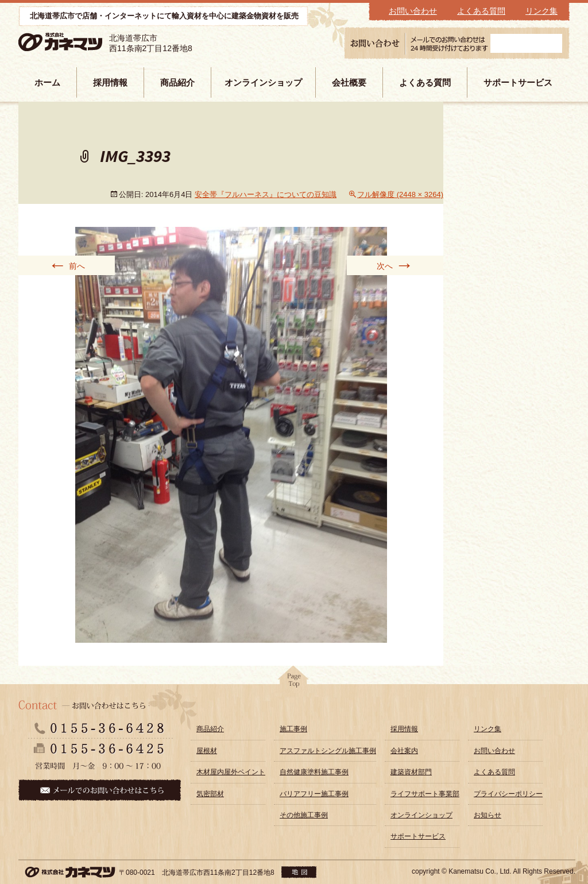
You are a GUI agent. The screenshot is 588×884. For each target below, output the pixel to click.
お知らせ (488, 815)
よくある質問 (481, 11)
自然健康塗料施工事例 (314, 772)
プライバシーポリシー (508, 794)
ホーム (47, 82)
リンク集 (541, 11)
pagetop (294, 680)
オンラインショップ (263, 82)
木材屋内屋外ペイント (231, 772)
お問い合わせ (413, 11)
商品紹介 (177, 82)
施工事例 (293, 729)
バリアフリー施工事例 (314, 794)
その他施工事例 (304, 815)
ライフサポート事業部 (425, 794)
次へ (395, 265)
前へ (67, 265)
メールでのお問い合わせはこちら (100, 790)
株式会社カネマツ (77, 42)
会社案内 (404, 751)
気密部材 (210, 794)
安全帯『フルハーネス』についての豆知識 (266, 194)
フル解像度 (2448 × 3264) (400, 194)
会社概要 (349, 82)
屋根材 (207, 751)
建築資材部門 (411, 772)
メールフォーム (526, 43)
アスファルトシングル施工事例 (328, 751)
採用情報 (110, 82)
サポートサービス (518, 82)
